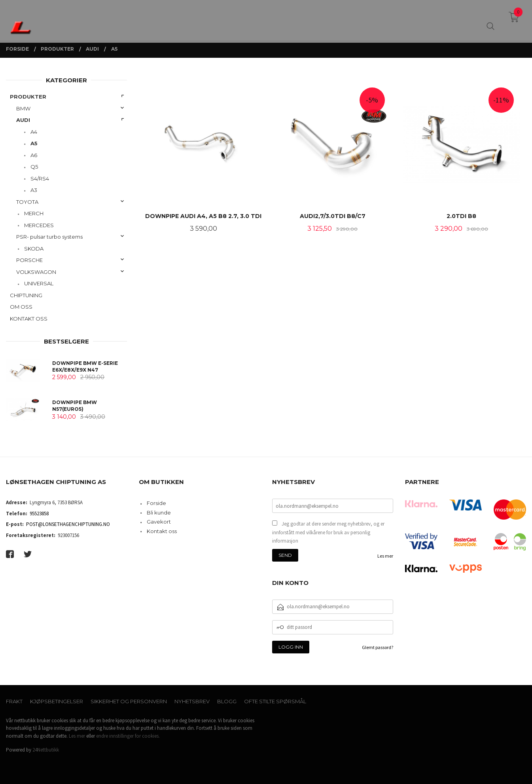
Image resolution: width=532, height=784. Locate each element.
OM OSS (21, 307)
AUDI (23, 120)
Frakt (14, 701)
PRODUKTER (28, 97)
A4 (34, 132)
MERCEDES (39, 225)
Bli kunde (159, 513)
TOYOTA (27, 202)
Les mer (385, 556)
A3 (34, 190)
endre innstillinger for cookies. (128, 736)
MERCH (34, 213)
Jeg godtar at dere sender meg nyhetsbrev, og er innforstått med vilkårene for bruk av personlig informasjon (328, 532)
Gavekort (159, 522)
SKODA (34, 249)
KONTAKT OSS (29, 319)
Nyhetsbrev (192, 701)
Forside (156, 503)
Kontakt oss (162, 531)
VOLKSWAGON (36, 272)
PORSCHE (29, 260)
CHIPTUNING (26, 295)
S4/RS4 (40, 178)
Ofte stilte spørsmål (275, 701)
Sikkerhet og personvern (129, 701)
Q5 (34, 167)
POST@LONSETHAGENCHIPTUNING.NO (68, 524)
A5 (34, 143)
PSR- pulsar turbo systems (49, 237)
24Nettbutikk (46, 750)
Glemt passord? (378, 647)
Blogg (227, 701)
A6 (34, 155)
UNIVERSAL (39, 283)
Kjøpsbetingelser (57, 701)
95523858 (39, 513)
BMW (23, 108)
